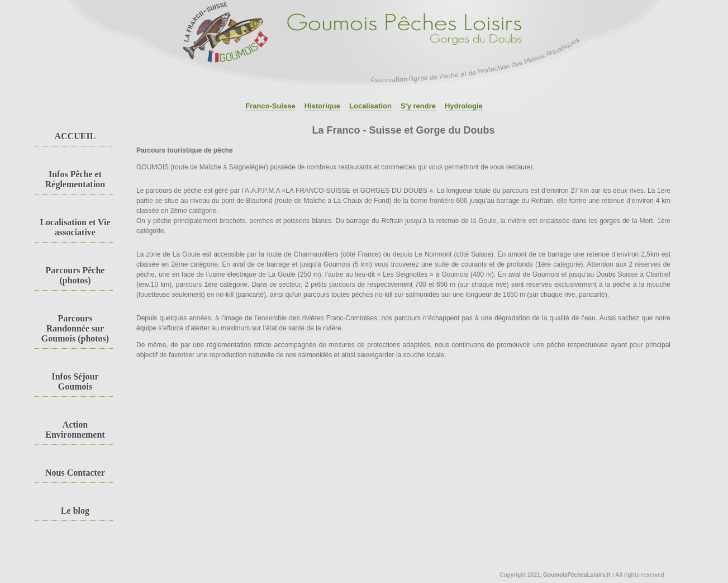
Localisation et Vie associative (75, 227)
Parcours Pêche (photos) (75, 275)
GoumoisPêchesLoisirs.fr (577, 575)
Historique (322, 106)
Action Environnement (75, 430)
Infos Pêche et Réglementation (75, 179)
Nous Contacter (75, 473)
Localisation (370, 106)
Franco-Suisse (270, 106)
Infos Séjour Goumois (75, 381)
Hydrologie (464, 106)
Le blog (75, 511)
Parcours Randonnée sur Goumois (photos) (75, 328)
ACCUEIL (75, 136)
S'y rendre (418, 106)
